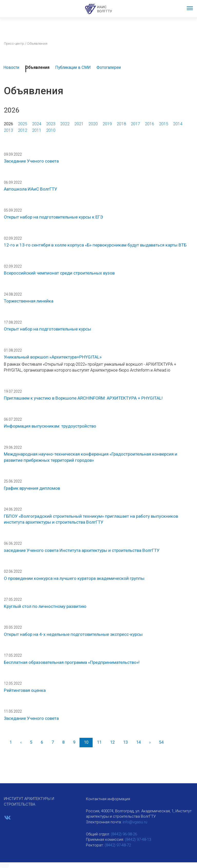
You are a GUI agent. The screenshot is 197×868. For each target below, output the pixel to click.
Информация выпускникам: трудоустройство (50, 426)
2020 (93, 124)
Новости (11, 67)
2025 (23, 124)
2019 (107, 124)
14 (139, 742)
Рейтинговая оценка (25, 690)
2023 (51, 124)
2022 (65, 124)
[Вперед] (150, 743)
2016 (150, 124)
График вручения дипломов (32, 488)
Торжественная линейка (29, 301)
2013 (8, 130)
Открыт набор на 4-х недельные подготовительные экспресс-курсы (73, 634)
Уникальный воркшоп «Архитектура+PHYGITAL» (53, 357)
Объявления (37, 67)
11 (99, 742)
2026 (8, 124)
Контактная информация (108, 799)
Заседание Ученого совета (31, 161)
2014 (178, 124)
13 (125, 742)
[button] (4, 865)
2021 (79, 124)
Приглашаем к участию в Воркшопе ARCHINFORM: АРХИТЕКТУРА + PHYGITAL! (83, 398)
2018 (121, 124)
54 (161, 742)
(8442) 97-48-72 (118, 845)
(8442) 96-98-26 (124, 834)
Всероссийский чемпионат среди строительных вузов (59, 273)
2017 (135, 124)
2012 (23, 130)
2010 (51, 130)
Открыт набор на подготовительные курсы (47, 329)
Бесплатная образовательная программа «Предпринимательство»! (72, 662)
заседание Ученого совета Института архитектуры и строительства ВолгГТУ (82, 550)
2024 (37, 124)
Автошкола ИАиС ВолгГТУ (31, 189)
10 (86, 742)
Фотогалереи (109, 67)
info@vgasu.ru (135, 822)
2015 (164, 124)
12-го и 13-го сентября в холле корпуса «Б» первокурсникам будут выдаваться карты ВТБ (95, 245)
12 (112, 742)
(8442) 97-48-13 (138, 839)
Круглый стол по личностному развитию (45, 606)
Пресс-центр (14, 43)
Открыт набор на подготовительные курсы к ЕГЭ (53, 217)
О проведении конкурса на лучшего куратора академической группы (74, 578)
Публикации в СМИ (73, 67)
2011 (37, 130)
